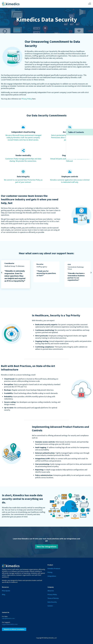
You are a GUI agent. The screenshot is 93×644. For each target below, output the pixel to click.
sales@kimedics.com (8, 618)
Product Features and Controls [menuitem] (79, 155)
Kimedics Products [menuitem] (54, 568)
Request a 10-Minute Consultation (14, 629)
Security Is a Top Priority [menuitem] (77, 149)
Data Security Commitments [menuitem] (79, 139)
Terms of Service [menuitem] (53, 598)
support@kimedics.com (10, 624)
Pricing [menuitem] (50, 572)
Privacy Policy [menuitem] (52, 594)
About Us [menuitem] (51, 591)
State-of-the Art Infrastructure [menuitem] (79, 152)
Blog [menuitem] (4, 594)
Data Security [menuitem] (52, 602)
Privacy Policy (27, 99)
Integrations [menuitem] (52, 576)
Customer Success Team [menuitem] (77, 142)
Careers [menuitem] (50, 606)
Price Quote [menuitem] (6, 591)
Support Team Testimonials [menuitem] (78, 146)
